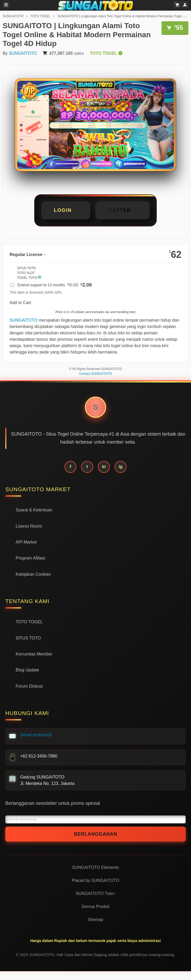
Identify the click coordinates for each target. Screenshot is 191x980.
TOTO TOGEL (40, 16)
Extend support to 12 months (55, 285)
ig (120, 467)
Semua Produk (95, 907)
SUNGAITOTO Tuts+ (95, 893)
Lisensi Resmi (29, 526)
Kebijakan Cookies (33, 574)
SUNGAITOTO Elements (95, 867)
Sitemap (96, 920)
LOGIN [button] (63, 210)
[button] (123, 210)
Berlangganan (95, 834)
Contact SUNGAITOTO (95, 374)
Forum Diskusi (29, 686)
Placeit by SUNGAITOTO (95, 880)
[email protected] (36, 735)
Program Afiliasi (30, 558)
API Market (26, 542)
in (104, 467)
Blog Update (27, 670)
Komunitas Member (34, 654)
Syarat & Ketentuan (34, 510)
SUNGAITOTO (13, 16)
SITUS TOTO (28, 638)
